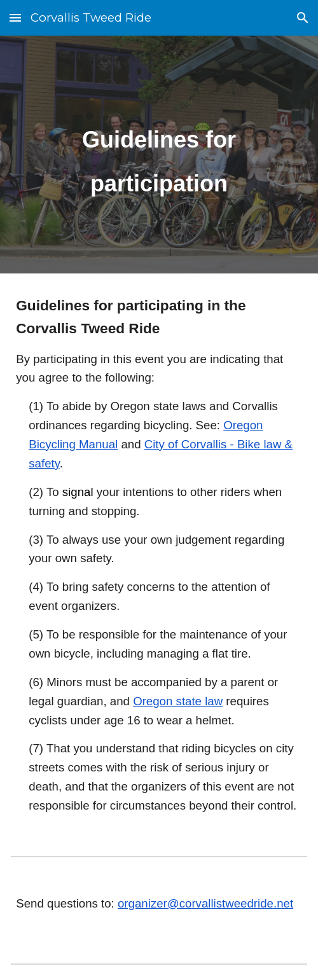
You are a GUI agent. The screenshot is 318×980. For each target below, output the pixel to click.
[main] (159, 155)
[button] (15, 17)
